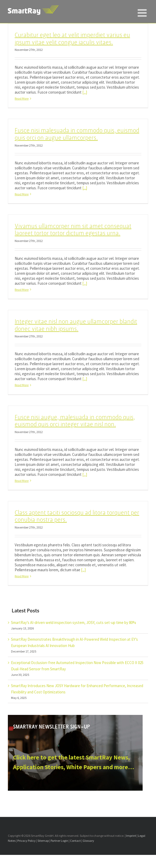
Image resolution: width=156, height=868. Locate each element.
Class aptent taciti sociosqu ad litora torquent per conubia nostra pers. (77, 516)
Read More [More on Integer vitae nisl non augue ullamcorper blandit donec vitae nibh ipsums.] (22, 385)
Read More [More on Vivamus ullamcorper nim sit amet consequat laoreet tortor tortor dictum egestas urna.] (22, 290)
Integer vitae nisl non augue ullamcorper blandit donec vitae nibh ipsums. (76, 325)
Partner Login (59, 841)
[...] (85, 92)
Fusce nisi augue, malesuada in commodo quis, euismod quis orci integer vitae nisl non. (75, 421)
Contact (75, 841)
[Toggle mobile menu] (143, 10)
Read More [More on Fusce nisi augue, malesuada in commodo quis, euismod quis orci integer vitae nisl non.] (22, 481)
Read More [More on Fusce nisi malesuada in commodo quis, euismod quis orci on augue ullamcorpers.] (22, 194)
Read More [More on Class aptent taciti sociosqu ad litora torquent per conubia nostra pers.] (22, 576)
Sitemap (43, 841)
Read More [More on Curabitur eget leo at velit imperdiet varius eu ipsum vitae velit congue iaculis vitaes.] (22, 98)
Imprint (131, 836)
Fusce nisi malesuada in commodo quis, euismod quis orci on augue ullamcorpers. (77, 134)
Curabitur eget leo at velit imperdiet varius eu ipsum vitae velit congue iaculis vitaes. (72, 39)
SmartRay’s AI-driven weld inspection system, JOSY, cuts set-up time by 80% (74, 622)
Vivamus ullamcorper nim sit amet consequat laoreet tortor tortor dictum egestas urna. (73, 230)
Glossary (88, 841)
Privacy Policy (26, 841)
